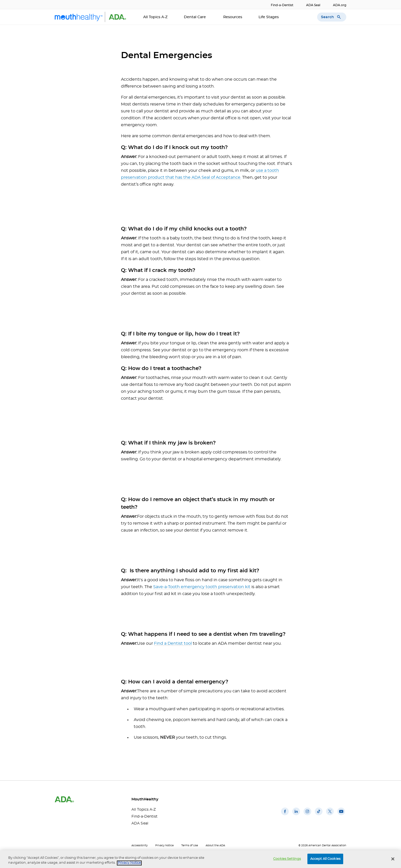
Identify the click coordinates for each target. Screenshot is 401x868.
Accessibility (140, 845)
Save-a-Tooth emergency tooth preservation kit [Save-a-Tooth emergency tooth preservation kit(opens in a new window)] (202, 587)
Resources (233, 17)
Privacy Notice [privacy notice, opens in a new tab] (129, 866)
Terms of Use (190, 845)
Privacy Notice (164, 845)
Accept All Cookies (325, 862)
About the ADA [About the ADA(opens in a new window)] (215, 845)
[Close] (393, 862)
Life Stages (269, 17)
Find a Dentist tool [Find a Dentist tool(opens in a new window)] (173, 643)
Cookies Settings (287, 862)
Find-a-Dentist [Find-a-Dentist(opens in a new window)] (282, 5)
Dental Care (195, 17)
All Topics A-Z (155, 17)
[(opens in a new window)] (285, 815)
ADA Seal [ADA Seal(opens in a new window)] (313, 5)
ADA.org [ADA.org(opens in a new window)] (340, 5)
